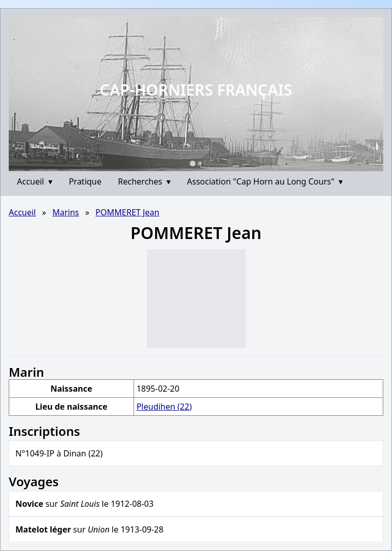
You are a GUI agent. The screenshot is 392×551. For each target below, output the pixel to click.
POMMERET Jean (127, 212)
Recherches (144, 181)
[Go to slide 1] (192, 163)
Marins (66, 212)
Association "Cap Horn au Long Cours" (265, 181)
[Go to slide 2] (200, 163)
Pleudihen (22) (164, 407)
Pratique (85, 181)
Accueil (35, 181)
